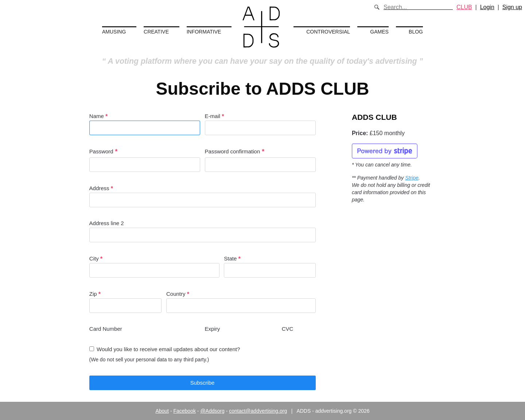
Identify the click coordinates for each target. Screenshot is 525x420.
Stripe (412, 178)
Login (487, 7)
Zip (126, 302)
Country (241, 302)
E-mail (260, 124)
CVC (288, 329)
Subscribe (203, 383)
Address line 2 (203, 231)
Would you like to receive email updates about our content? (168, 349)
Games (379, 32)
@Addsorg (212, 411)
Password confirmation (233, 151)
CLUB (464, 7)
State (270, 266)
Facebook (184, 411)
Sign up (512, 7)
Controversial (328, 32)
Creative (156, 32)
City (154, 266)
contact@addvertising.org (258, 411)
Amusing (114, 32)
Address (203, 196)
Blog (416, 32)
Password (101, 151)
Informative (204, 32)
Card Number (106, 329)
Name (145, 124)
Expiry (213, 329)
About (162, 411)
